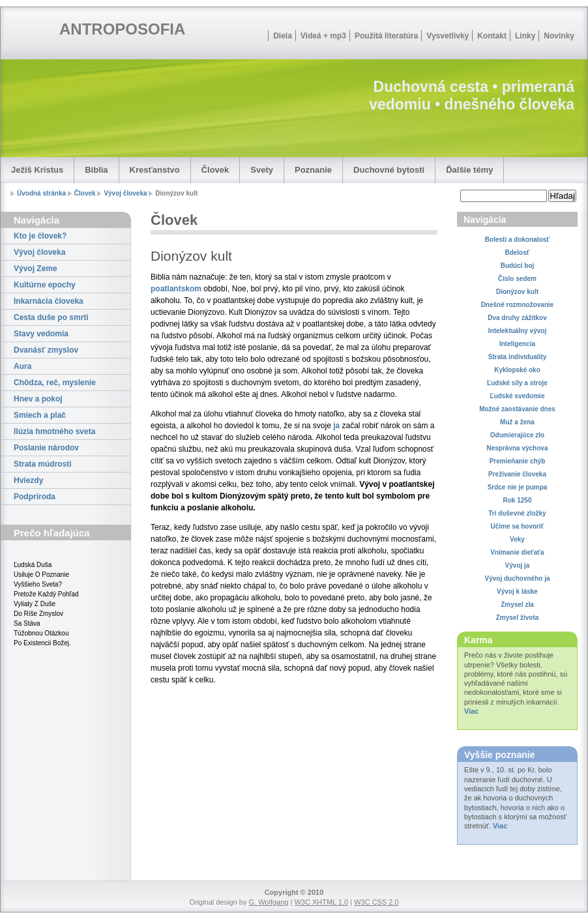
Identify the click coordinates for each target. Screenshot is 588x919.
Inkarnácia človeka (49, 301)
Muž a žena (517, 422)
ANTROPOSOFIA (122, 29)
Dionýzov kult (517, 292)
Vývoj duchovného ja (517, 578)
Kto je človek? (40, 236)
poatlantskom (176, 289)
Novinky (559, 36)
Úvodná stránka (41, 193)
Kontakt (492, 36)
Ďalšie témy (469, 170)
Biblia (96, 170)
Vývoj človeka (125, 193)
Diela (283, 36)
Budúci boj (518, 266)
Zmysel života (518, 618)
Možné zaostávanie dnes (517, 409)
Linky (525, 36)
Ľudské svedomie (518, 396)
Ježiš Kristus (37, 170)
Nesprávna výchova (518, 448)
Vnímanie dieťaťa (517, 552)
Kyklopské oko (517, 370)
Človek (215, 170)
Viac (471, 711)
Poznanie (313, 170)
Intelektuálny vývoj (517, 331)
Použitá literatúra (386, 36)
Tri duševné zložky (517, 513)
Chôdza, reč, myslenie (55, 383)
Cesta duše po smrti (51, 317)
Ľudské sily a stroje (517, 383)
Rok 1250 (518, 500)
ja (336, 426)
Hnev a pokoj (38, 399)
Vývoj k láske (517, 591)
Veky (517, 539)
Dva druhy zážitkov (517, 318)
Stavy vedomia (41, 334)
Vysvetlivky (448, 36)
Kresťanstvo (155, 170)
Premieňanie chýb (518, 461)
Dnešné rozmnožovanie (518, 305)
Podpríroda (35, 497)
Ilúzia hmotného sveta (54, 431)
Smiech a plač (40, 415)
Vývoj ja (518, 565)
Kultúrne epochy (45, 285)
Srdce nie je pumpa (518, 487)
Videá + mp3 (323, 36)
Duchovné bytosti (389, 170)
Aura (22, 366)
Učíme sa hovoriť (517, 526)
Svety (262, 170)
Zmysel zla (517, 605)
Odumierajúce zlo (517, 435)
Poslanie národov (46, 448)
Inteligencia (517, 344)
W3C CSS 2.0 (376, 902)
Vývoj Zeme (36, 269)
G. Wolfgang (268, 902)
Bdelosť (517, 253)
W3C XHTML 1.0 (321, 902)
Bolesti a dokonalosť (517, 240)
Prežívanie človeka (517, 474)
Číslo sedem (517, 279)
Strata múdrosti (43, 464)
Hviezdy (28, 480)
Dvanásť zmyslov (46, 350)
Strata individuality (517, 357)
